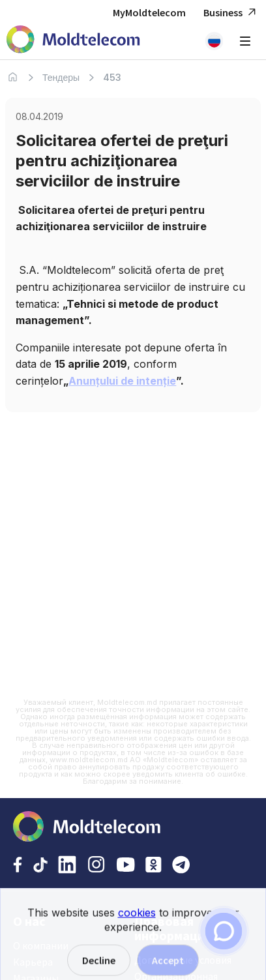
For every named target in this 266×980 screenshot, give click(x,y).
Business (231, 13)
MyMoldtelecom (149, 12)
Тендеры (61, 78)
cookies (137, 918)
